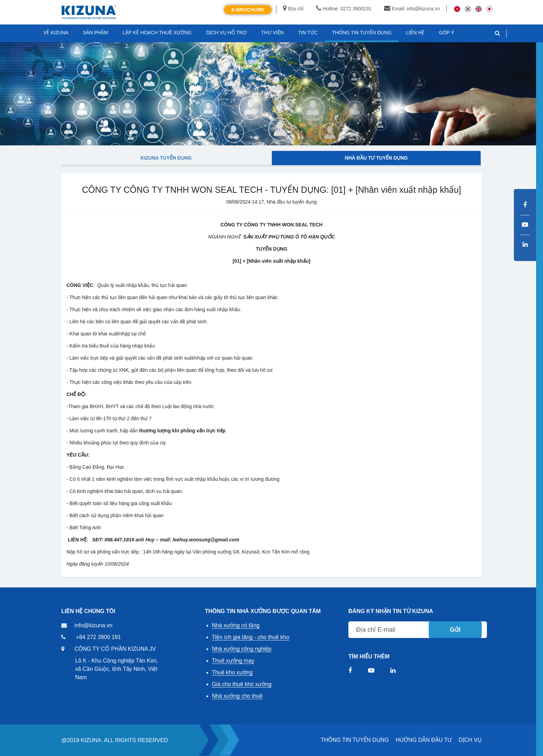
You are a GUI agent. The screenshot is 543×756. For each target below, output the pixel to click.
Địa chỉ (293, 9)
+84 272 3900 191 (98, 637)
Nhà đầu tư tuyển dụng (376, 158)
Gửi (455, 630)
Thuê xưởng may (233, 661)
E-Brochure (248, 10)
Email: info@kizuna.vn (412, 9)
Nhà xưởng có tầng (236, 625)
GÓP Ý (446, 33)
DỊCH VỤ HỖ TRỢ (226, 33)
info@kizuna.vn (94, 625)
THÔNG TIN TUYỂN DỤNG (355, 740)
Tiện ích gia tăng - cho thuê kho (251, 637)
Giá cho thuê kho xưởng (242, 684)
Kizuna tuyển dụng (166, 158)
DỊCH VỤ (470, 740)
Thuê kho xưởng (232, 672)
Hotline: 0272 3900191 (344, 9)
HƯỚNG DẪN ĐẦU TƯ (424, 740)
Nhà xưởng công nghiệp (242, 649)
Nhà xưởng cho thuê (237, 696)
